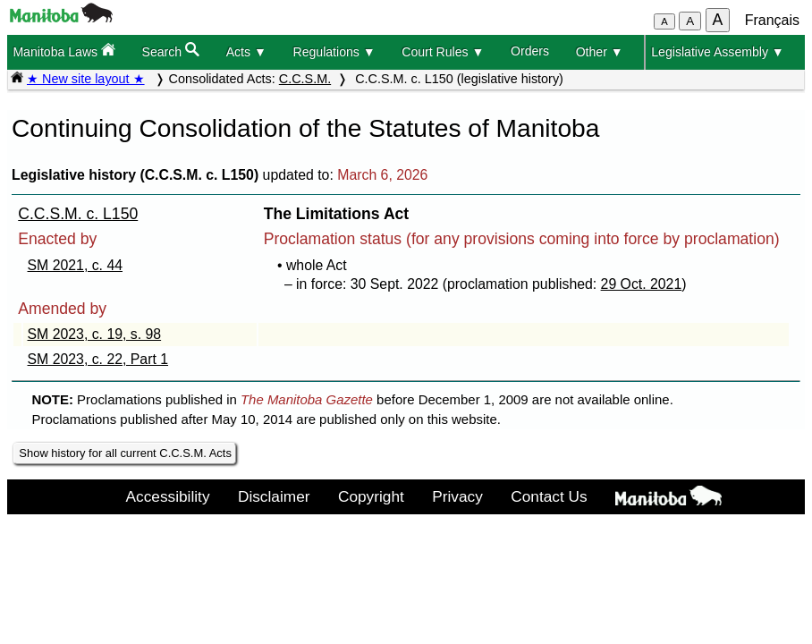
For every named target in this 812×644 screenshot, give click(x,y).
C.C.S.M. (305, 79)
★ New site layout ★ (86, 79)
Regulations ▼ (334, 52)
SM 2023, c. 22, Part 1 (98, 359)
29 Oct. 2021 (642, 284)
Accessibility (168, 496)
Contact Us (549, 496)
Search (171, 51)
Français (772, 20)
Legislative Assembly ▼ (718, 52)
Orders (530, 51)
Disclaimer (274, 496)
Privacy (457, 496)
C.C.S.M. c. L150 (78, 214)
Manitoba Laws (64, 51)
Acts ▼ (246, 52)
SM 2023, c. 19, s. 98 (95, 334)
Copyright (371, 496)
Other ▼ (600, 52)
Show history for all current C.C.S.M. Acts (125, 453)
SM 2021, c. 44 (75, 265)
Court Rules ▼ (443, 52)
